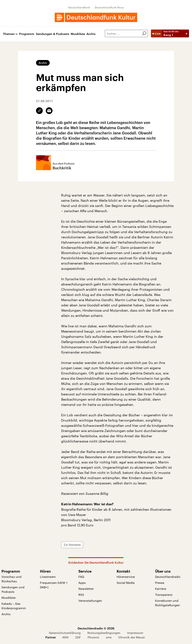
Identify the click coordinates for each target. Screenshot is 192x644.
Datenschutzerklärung (65, 633)
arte (109, 637)
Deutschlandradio (168, 577)
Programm (27, 34)
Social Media (126, 583)
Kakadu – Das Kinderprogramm (14, 606)
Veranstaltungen (90, 601)
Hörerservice (126, 577)
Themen (9, 34)
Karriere (161, 589)
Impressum (135, 633)
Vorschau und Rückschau (11, 579)
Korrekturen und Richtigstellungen (168, 603)
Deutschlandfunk (79, 7)
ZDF (78, 637)
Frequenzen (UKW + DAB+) (54, 585)
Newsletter (86, 589)
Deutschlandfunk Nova (109, 7)
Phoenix (93, 637)
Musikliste (78, 34)
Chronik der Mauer (132, 637)
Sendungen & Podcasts (52, 34)
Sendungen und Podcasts (13, 589)
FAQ (81, 577)
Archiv (91, 34)
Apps (82, 583)
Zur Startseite (72, 545)
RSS (81, 595)
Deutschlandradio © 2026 (96, 628)
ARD (65, 637)
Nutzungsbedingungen (104, 633)
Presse (160, 583)
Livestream (48, 577)
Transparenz (164, 595)
